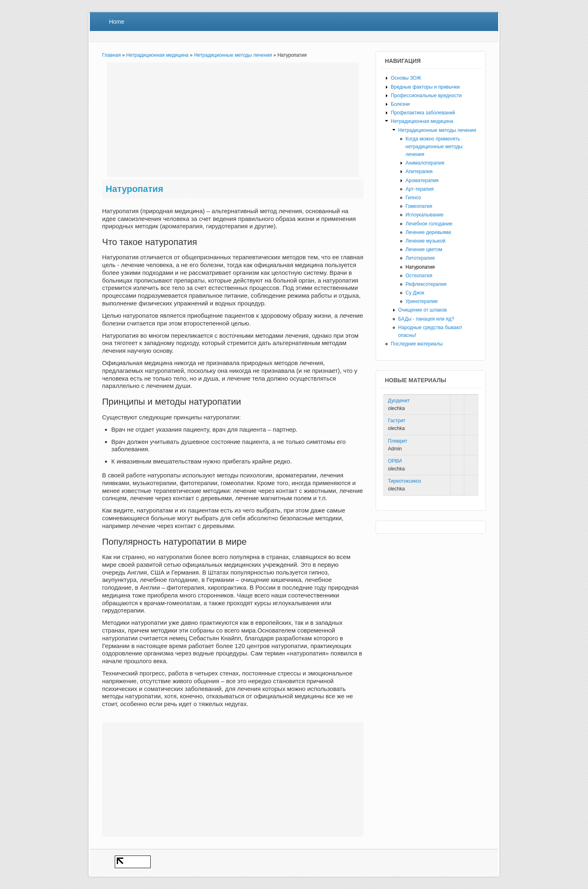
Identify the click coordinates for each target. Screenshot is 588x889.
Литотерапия (420, 258)
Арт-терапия (420, 189)
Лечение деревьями (428, 232)
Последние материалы (417, 344)
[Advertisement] (233, 120)
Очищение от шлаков (422, 310)
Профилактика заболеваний (423, 113)
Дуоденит (399, 401)
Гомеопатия (419, 206)
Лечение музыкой (425, 241)
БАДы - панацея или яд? (426, 319)
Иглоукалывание (424, 215)
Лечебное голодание (429, 224)
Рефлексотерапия (426, 284)
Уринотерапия (422, 301)
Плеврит (398, 441)
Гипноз (413, 198)
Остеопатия (419, 276)
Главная (111, 55)
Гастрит (397, 421)
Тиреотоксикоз (404, 481)
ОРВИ (395, 461)
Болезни (400, 104)
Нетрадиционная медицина (157, 55)
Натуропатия (420, 267)
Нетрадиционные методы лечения (233, 55)
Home (117, 22)
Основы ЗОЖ (406, 78)
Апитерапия (419, 172)
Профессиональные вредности (426, 96)
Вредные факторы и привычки (425, 87)
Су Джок (415, 293)
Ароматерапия (422, 180)
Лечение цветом (424, 250)
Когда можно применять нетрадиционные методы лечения (434, 147)
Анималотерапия (425, 163)
